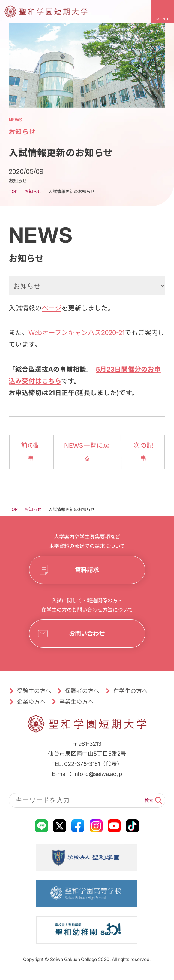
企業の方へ (31, 702)
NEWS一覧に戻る (87, 452)
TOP (13, 192)
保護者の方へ (82, 691)
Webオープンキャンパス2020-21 (77, 333)
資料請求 (87, 570)
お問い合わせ (87, 634)
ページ (52, 308)
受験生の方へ (34, 691)
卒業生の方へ (76, 702)
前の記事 (31, 452)
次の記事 (143, 452)
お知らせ (18, 180)
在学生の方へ (130, 691)
